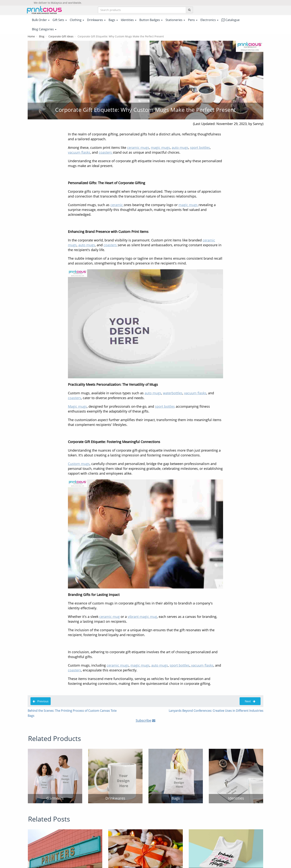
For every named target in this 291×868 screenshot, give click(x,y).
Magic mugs (77, 406)
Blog (42, 36)
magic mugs (160, 147)
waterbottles (173, 393)
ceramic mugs (138, 147)
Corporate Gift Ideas (61, 36)
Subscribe (143, 721)
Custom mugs (79, 464)
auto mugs (180, 147)
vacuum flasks (79, 152)
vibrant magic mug (142, 617)
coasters (106, 152)
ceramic (117, 205)
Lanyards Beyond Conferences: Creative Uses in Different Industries (216, 711)
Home (31, 36)
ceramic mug (109, 617)
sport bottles (200, 147)
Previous (41, 701)
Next (250, 701)
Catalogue (230, 20)
